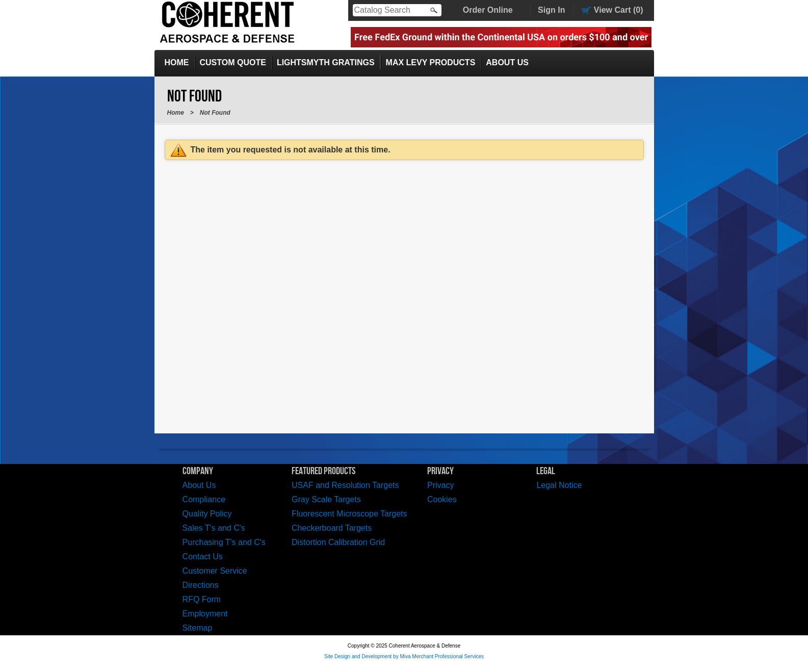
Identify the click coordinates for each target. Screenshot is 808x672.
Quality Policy (207, 514)
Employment (205, 614)
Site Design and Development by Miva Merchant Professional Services (404, 656)
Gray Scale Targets (326, 499)
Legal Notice (559, 485)
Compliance (204, 499)
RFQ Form (202, 599)
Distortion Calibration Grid (338, 542)
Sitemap (198, 628)
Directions (201, 585)
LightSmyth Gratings (326, 62)
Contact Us (203, 557)
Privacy (440, 485)
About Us (507, 62)
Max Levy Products (431, 62)
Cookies (442, 499)
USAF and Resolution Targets (345, 485)
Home (177, 62)
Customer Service (215, 571)
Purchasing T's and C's (224, 542)
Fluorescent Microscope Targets (349, 514)
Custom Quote (233, 62)
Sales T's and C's (214, 528)
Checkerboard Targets (332, 528)
